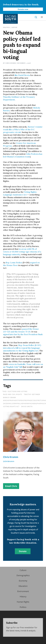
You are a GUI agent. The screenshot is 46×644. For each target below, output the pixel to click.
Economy (23, 581)
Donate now (23, 9)
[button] (42, 17)
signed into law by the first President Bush (23, 334)
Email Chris (11, 486)
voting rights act (11, 406)
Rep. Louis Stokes (14, 263)
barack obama (10, 397)
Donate (23, 551)
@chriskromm (9, 461)
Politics (6, 27)
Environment (23, 591)
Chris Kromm (11, 63)
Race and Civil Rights (13, 394)
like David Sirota (22, 75)
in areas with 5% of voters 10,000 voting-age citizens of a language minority (22, 252)
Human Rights (23, 602)
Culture (23, 570)
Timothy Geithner (32, 394)
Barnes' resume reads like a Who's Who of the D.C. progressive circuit (23, 129)
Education (23, 586)
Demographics (23, 575)
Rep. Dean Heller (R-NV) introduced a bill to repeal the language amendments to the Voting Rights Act (22, 348)
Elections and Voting (18, 391)
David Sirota (27, 406)
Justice (14, 27)
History (23, 596)
